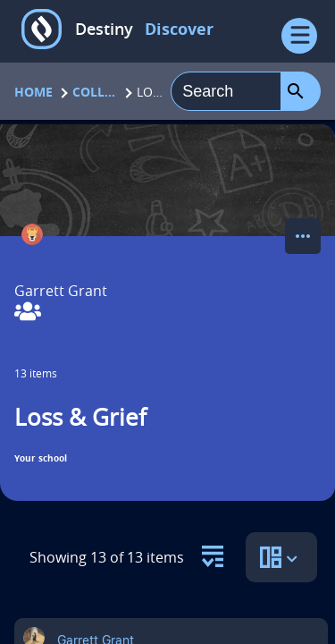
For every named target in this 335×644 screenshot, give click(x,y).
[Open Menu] (299, 36)
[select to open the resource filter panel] (213, 551)
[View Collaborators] (28, 313)
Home (33, 92)
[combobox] (226, 91)
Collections (95, 92)
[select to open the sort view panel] (281, 557)
